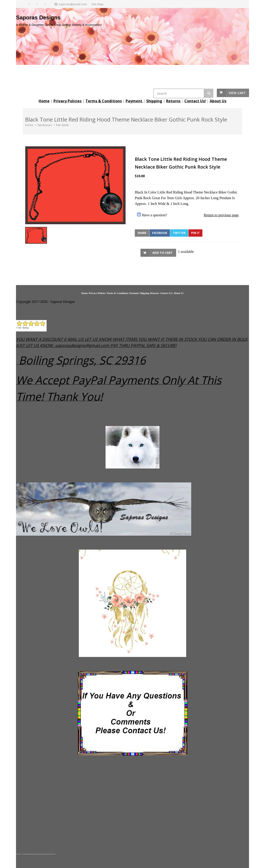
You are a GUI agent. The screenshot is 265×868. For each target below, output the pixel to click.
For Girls (62, 125)
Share (142, 233)
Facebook (160, 233)
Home (29, 125)
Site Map (97, 4)
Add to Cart (163, 253)
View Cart (237, 93)
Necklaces (45, 125)
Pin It (195, 233)
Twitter (179, 233)
